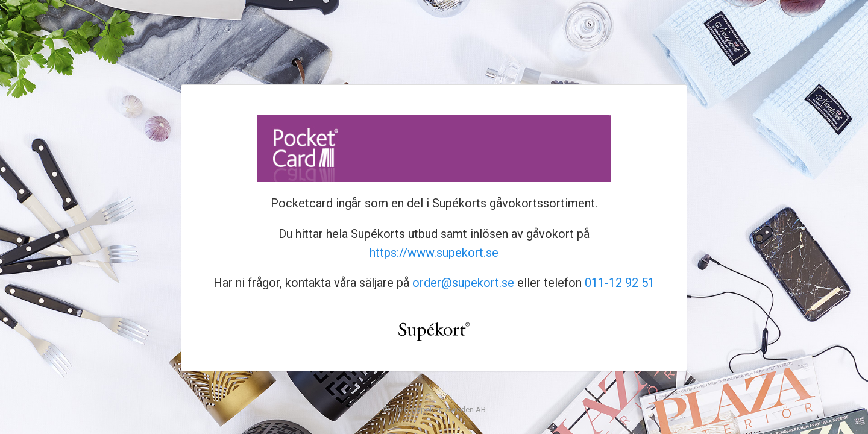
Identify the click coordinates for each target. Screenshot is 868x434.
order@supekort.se (463, 283)
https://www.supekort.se (434, 253)
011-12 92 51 (620, 283)
